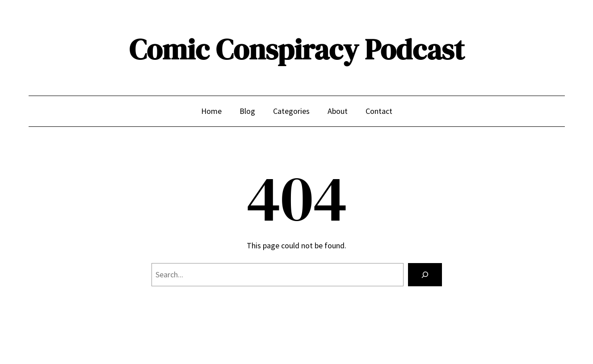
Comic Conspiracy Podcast (297, 49)
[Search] (425, 275)
